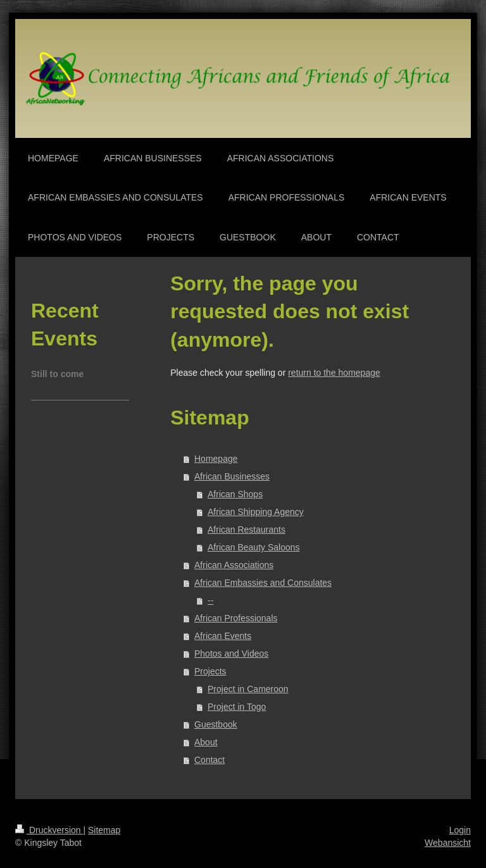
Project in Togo (237, 707)
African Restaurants (246, 530)
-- (210, 600)
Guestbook (216, 724)
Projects (210, 671)
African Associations (234, 565)
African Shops (235, 494)
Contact (209, 760)
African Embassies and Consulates (263, 583)
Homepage (216, 459)
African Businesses (232, 476)
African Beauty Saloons (254, 547)
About (206, 742)
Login (460, 830)
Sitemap (104, 830)
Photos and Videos (231, 654)
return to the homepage (334, 373)
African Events (223, 636)
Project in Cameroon (248, 689)
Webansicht (448, 843)
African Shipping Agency (256, 512)
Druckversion (49, 830)
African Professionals (236, 618)
